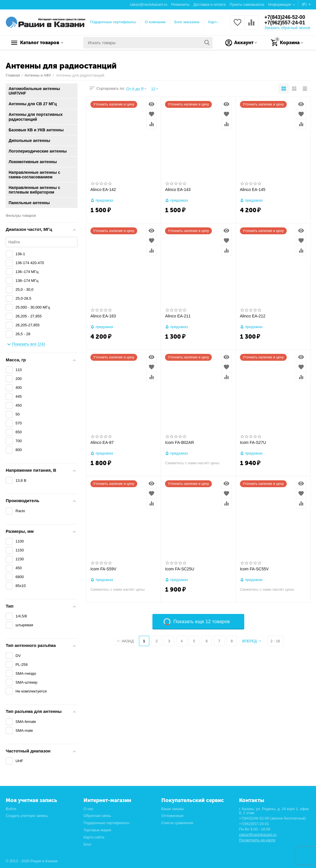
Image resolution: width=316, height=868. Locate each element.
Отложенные (172, 816)
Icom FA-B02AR (179, 442)
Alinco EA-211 (178, 316)
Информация (280, 4)
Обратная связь (97, 816)
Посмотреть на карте (257, 840)
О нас (89, 809)
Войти (11, 809)
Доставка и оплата (210, 4)
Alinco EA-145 (253, 190)
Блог (88, 844)
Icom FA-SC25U (180, 569)
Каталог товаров (42, 43)
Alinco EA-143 (178, 190)
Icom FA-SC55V (254, 569)
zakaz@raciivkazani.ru (148, 4)
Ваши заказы (173, 809)
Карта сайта (219, 22)
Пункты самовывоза (247, 4)
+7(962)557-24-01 (285, 23)
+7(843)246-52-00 (285, 17)
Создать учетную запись (27, 816)
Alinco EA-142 (103, 190)
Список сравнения (177, 823)
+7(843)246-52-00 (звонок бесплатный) (273, 818)
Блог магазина (187, 22)
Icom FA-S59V (103, 569)
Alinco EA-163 (103, 316)
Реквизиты (180, 4)
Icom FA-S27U (253, 442)
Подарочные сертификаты (113, 22)
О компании (155, 22)
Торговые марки (97, 830)
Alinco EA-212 (253, 316)
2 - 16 (276, 641)
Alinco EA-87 (102, 442)
